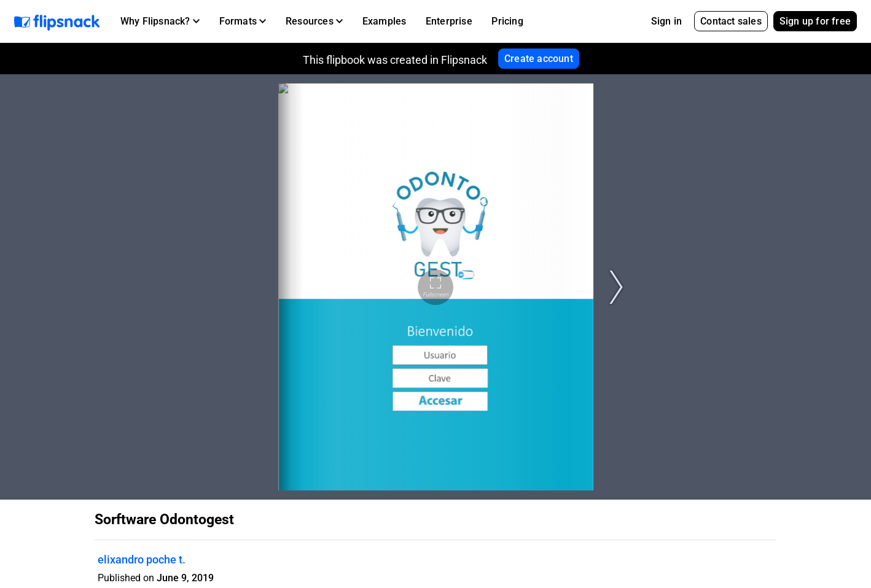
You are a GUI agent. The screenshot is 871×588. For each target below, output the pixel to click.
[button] (160, 21)
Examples (385, 21)
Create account (539, 59)
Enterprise (449, 21)
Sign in (666, 21)
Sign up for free (815, 21)
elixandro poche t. (142, 559)
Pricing (507, 21)
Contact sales (731, 21)
